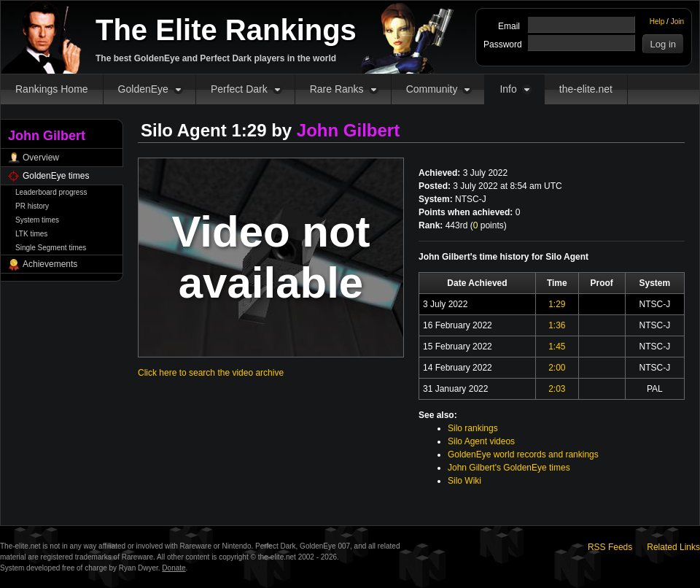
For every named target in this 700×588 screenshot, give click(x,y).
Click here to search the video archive (211, 373)
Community (432, 89)
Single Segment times (51, 248)
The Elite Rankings (226, 30)
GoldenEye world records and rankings (523, 454)
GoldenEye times (56, 176)
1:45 (557, 347)
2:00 (557, 368)
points (489, 225)
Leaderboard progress (51, 192)
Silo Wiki (464, 481)
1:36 (557, 325)
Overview (41, 158)
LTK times (31, 234)
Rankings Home (52, 89)
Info (508, 89)
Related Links (673, 547)
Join (677, 22)
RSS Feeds (610, 547)
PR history (32, 206)
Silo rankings (473, 428)
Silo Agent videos (481, 441)
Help (657, 22)
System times (37, 220)
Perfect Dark (239, 89)
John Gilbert (348, 130)
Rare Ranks (337, 89)
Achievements (50, 264)
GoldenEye (143, 89)
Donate (174, 568)
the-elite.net (586, 89)
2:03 (557, 389)
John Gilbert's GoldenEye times (509, 468)
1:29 (557, 304)
